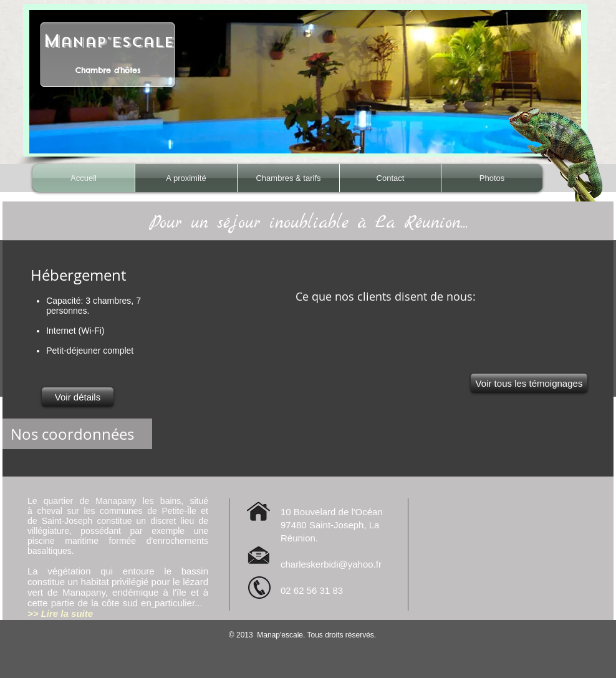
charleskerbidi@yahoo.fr (331, 564)
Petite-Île (179, 511)
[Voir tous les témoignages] (529, 383)
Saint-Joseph (67, 521)
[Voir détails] (78, 397)
